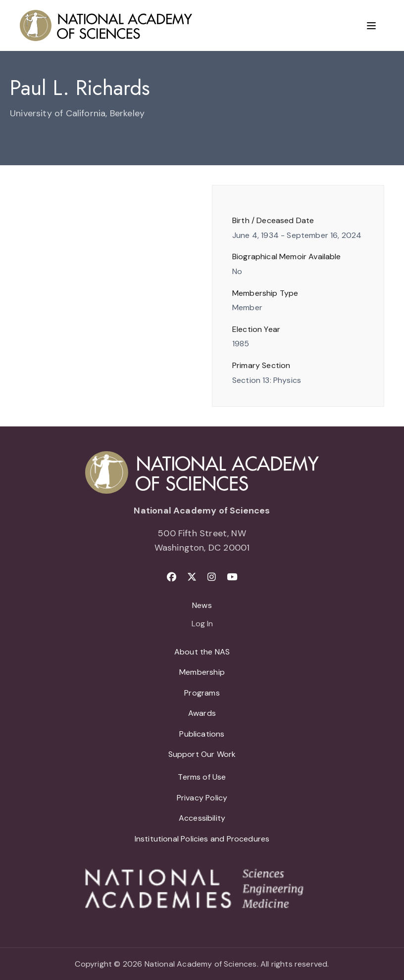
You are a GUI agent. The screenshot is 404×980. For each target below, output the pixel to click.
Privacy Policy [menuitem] (202, 798)
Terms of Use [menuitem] (202, 777)
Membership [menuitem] (202, 672)
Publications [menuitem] (202, 734)
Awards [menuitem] (202, 713)
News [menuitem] (202, 605)
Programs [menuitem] (202, 693)
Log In (202, 624)
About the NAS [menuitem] (202, 652)
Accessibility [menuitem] (202, 818)
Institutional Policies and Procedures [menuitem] (202, 839)
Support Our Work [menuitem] (202, 754)
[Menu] (371, 26)
